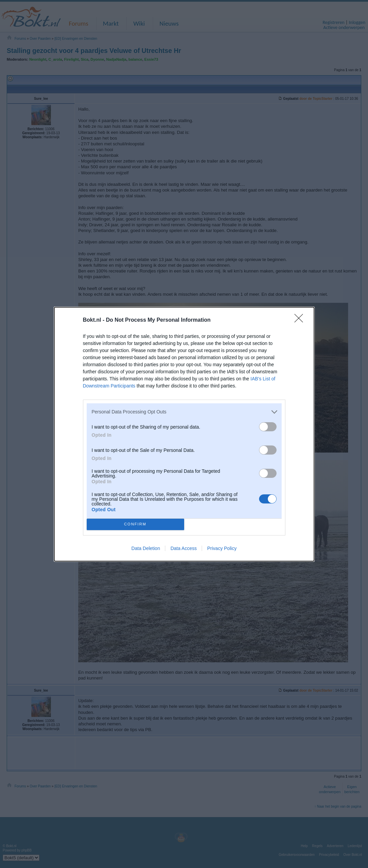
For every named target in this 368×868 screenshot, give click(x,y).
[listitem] (184, 412)
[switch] (268, 427)
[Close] (301, 320)
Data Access (183, 548)
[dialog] (184, 434)
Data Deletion (146, 548)
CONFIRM (135, 524)
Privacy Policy (222, 548)
